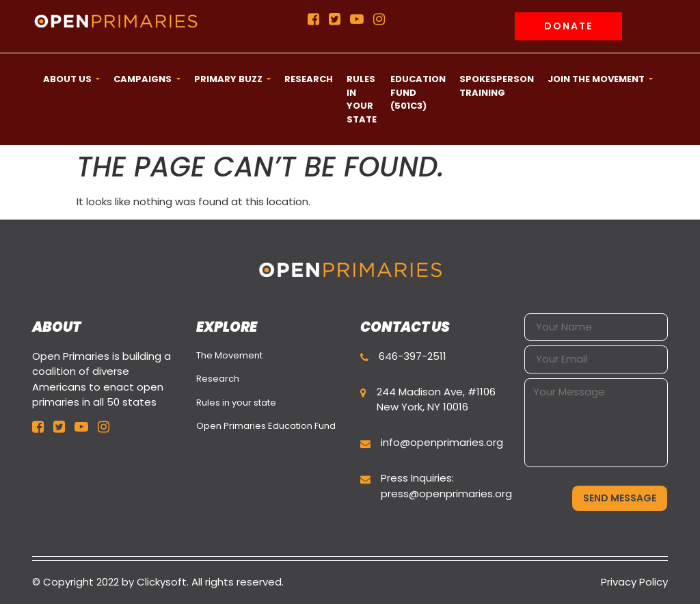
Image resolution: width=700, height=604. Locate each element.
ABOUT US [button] (68, 79)
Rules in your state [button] (362, 99)
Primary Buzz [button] (229, 79)
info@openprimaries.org (442, 442)
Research (218, 379)
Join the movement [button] (597, 79)
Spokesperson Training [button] (497, 86)
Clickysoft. (163, 582)
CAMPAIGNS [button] (144, 79)
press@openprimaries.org (446, 494)
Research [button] (309, 79)
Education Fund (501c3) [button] (418, 92)
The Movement (229, 355)
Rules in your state (236, 403)
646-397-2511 (413, 356)
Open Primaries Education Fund (266, 426)
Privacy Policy (634, 582)
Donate (568, 26)
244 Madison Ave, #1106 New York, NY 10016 (436, 399)
